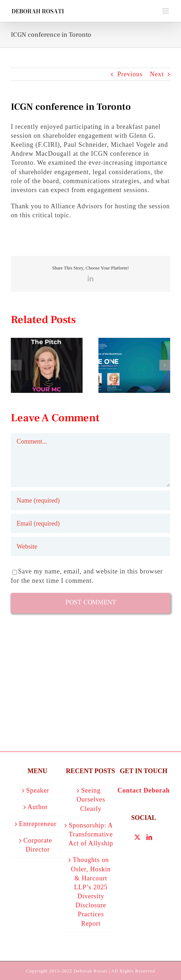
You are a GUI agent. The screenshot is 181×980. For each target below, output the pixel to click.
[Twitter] (138, 837)
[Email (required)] (90, 523)
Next (157, 74)
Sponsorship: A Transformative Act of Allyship (91, 834)
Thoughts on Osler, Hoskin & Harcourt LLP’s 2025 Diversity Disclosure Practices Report (91, 891)
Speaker (38, 790)
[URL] (90, 546)
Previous (130, 74)
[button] (16, 365)
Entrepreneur (38, 824)
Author (38, 807)
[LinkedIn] (149, 837)
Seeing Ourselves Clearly (91, 799)
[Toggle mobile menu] (166, 11)
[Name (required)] (90, 500)
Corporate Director (38, 845)
